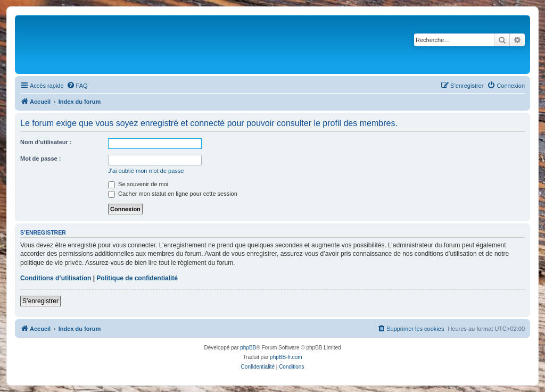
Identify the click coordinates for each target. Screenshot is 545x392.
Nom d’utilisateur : (46, 142)
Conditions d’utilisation (56, 278)
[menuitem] (77, 86)
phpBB (248, 348)
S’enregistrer (40, 301)
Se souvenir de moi (138, 184)
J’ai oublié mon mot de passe (146, 171)
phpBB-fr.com (286, 357)
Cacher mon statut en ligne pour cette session (173, 194)
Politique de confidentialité (137, 278)
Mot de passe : (40, 159)
